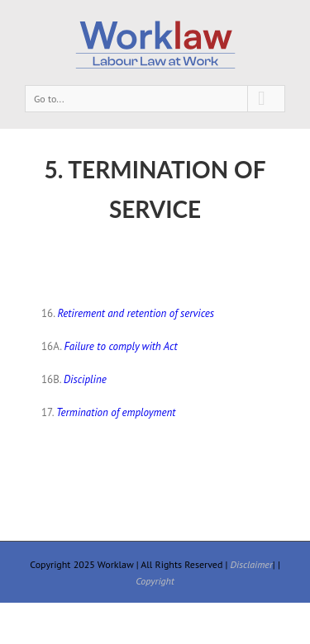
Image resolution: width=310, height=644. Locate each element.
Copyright (155, 581)
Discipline (85, 379)
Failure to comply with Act (120, 346)
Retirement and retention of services (136, 313)
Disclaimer (252, 564)
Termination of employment (116, 412)
